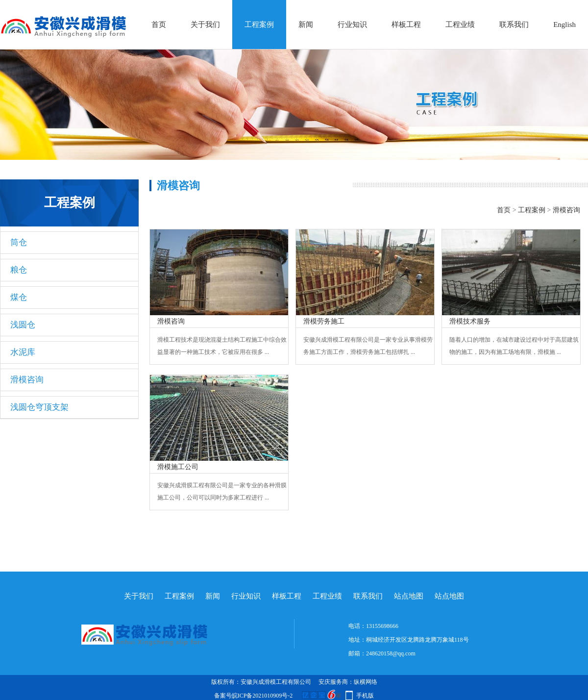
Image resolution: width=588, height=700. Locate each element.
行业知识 (352, 25)
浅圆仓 (23, 325)
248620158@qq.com (391, 653)
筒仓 (19, 242)
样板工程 (406, 25)
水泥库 (23, 352)
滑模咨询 (27, 380)
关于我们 (205, 25)
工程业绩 (460, 25)
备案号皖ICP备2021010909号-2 (254, 696)
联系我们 (514, 25)
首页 (159, 25)
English (564, 25)
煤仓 (19, 297)
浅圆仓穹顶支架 (39, 407)
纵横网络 (366, 682)
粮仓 (19, 270)
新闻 (306, 25)
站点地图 (409, 596)
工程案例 (259, 25)
